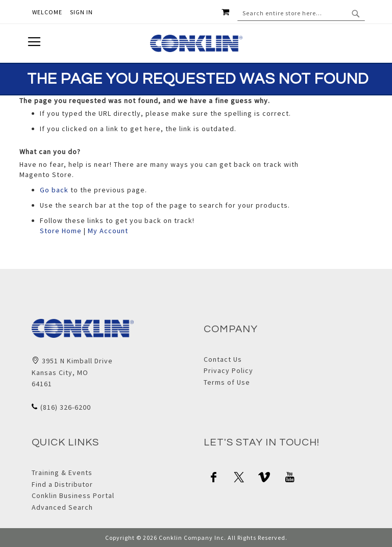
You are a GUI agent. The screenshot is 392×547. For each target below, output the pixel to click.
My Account (108, 231)
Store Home (61, 231)
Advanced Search (62, 507)
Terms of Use (227, 382)
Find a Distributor (62, 484)
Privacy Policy (228, 370)
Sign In (81, 12)
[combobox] (301, 13)
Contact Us (223, 359)
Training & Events (62, 473)
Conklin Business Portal (73, 495)
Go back (54, 190)
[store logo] (196, 43)
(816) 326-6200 (66, 407)
